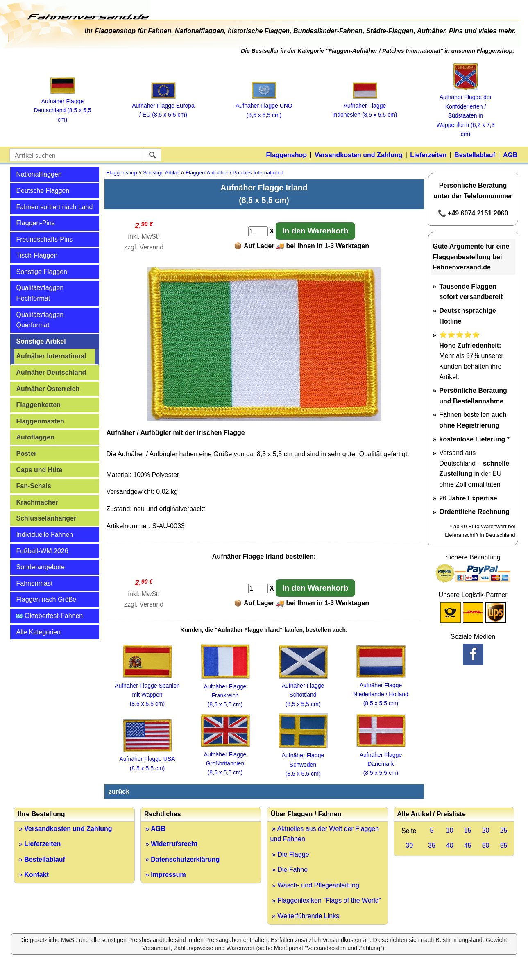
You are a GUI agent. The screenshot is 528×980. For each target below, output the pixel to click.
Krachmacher (37, 502)
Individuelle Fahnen (45, 535)
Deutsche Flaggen (43, 191)
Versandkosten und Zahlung (358, 155)
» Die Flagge (290, 854)
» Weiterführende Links (305, 916)
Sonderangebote (41, 567)
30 (409, 845)
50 (486, 845)
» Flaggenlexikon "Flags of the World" (326, 900)
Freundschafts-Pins (45, 239)
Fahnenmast (35, 583)
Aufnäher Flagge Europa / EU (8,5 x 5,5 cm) (163, 106)
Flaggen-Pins (36, 223)
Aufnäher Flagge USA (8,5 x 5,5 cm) (147, 759)
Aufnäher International (51, 356)
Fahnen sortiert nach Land (55, 207)
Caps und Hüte (40, 470)
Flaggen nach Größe (46, 599)
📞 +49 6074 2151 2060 (473, 213)
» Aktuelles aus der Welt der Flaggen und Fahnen (325, 834)
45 (468, 845)
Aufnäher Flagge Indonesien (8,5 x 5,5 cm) (365, 106)
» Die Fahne (289, 870)
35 (432, 845)
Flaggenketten (39, 405)
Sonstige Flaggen (42, 272)
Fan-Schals (34, 486)
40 (450, 845)
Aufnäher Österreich (48, 389)
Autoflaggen (35, 437)
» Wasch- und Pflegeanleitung (315, 885)
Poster (27, 454)
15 (468, 830)
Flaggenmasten (40, 421)
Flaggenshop (286, 155)
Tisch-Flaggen (37, 255)
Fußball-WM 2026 (42, 551)
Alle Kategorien (39, 632)
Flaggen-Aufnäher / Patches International (234, 173)
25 (504, 830)
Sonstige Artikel (41, 341)
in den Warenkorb (315, 231)
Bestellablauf (475, 155)
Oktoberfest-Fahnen (50, 616)
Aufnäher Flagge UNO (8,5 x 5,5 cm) (264, 106)
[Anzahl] (258, 231)
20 (486, 830)
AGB (510, 155)
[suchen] (152, 155)
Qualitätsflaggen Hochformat (40, 293)
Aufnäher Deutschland (51, 372)
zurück (119, 791)
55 (504, 845)
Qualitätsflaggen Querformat (40, 320)
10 (450, 830)
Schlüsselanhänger (46, 518)
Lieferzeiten (428, 155)
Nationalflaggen (39, 174)
